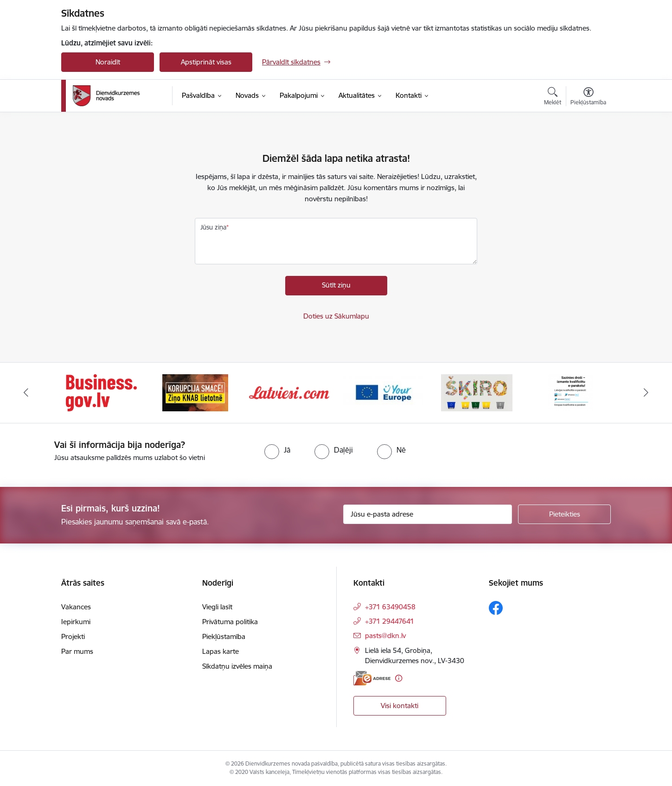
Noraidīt (108, 62)
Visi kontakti (400, 706)
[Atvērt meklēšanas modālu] (553, 97)
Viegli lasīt (217, 607)
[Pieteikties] (564, 514)
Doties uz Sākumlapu (336, 316)
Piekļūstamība (224, 636)
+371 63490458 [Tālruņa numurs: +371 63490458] (390, 607)
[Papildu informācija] (399, 678)
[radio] (277, 450)
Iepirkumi (76, 622)
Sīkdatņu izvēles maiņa (237, 666)
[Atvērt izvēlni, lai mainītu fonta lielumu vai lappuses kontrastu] (588, 97)
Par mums (77, 651)
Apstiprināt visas (206, 62)
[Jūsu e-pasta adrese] (428, 514)
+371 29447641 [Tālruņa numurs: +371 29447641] (390, 621)
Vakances (76, 607)
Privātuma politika (230, 622)
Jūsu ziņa (213, 227)
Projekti (73, 636)
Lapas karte (221, 651)
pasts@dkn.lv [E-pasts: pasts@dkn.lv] (385, 636)
